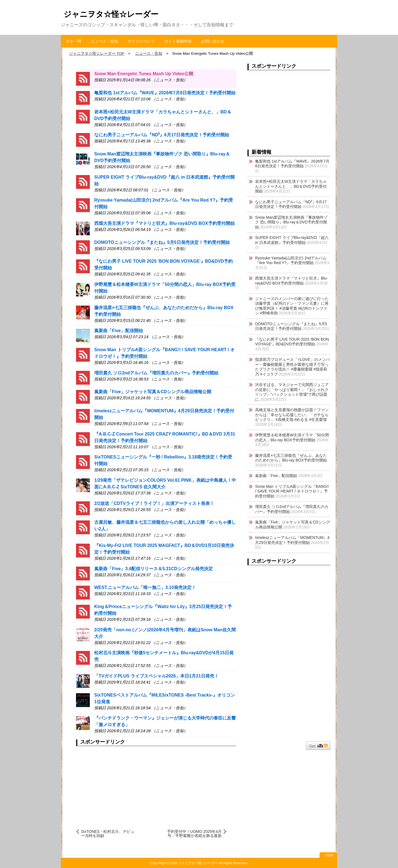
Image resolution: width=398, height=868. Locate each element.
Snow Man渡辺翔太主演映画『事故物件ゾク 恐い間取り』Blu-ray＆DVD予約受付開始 (291, 222)
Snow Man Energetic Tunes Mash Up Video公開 (144, 74)
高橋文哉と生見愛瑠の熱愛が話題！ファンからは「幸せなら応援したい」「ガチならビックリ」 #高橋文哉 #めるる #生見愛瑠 (292, 415)
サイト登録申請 (178, 41)
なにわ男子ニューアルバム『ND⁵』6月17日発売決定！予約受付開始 (162, 135)
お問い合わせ (213, 41)
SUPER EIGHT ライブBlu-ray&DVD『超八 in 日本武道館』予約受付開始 (292, 240)
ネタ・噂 (74, 41)
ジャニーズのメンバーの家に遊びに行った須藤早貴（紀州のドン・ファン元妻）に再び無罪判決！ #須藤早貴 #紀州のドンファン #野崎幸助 (292, 306)
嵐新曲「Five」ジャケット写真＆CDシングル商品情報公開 (153, 392)
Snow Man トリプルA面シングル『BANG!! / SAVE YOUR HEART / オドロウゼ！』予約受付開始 (292, 491)
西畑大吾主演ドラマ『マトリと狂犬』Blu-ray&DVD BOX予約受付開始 (164, 223)
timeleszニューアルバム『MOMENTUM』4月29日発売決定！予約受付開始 (292, 540)
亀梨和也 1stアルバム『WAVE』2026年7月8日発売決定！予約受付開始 (165, 93)
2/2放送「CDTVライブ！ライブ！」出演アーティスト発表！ (154, 503)
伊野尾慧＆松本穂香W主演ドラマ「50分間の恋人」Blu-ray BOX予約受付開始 (292, 437)
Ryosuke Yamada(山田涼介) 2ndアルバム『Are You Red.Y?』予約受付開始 (291, 260)
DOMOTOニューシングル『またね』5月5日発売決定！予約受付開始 (162, 242)
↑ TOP (328, 856)
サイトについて (141, 41)
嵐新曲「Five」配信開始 (119, 331)
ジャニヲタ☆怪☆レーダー (111, 14)
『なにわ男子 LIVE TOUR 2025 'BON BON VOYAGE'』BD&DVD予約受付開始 (292, 342)
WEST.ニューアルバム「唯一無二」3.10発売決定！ (145, 587)
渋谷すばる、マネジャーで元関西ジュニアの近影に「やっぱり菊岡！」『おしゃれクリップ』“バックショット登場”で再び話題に (292, 392)
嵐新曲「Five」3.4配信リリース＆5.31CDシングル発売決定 (154, 569)
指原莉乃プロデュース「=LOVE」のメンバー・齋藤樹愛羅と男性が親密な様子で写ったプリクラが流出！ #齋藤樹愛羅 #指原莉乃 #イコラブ (292, 367)
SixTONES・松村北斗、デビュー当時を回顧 (108, 834)
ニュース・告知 (104, 41)
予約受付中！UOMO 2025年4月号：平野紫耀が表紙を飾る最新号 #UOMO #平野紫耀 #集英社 (194, 834)
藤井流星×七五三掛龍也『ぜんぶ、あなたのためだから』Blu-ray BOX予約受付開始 (291, 458)
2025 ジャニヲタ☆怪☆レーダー (194, 863)
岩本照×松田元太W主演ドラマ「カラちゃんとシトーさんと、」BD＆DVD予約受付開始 (291, 186)
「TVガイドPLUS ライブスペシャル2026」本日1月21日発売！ (156, 676)
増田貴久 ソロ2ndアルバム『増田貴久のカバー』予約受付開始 (156, 373)
